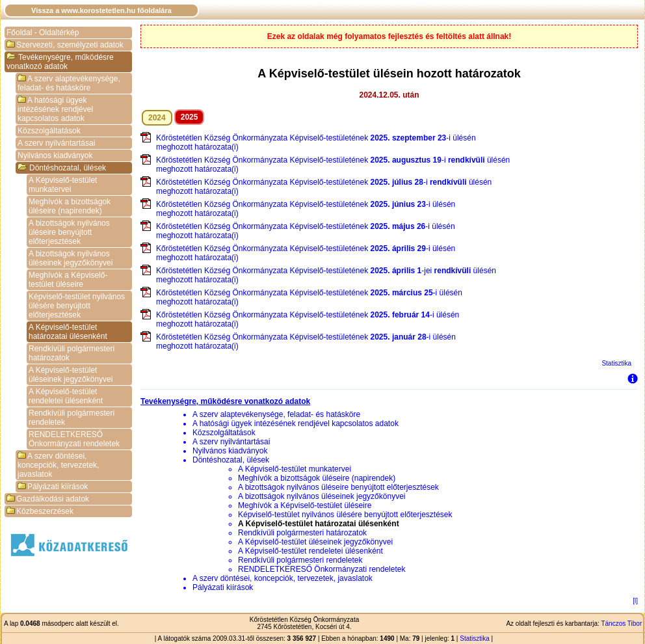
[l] (635, 601)
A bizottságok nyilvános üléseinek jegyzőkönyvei (71, 258)
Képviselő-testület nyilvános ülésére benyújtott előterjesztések (77, 306)
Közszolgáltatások (49, 131)
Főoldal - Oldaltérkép (43, 33)
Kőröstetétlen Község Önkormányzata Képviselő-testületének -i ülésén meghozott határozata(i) (316, 142)
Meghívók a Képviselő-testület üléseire (68, 280)
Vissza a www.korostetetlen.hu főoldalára (101, 10)
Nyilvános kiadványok (55, 155)
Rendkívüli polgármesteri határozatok (72, 353)
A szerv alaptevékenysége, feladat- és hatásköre (69, 83)
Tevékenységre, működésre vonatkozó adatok (60, 62)
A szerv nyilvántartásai (56, 143)
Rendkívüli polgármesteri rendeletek (72, 418)
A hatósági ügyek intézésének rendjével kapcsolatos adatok (55, 109)
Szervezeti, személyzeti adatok (65, 45)
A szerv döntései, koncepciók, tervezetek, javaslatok (58, 465)
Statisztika (616, 363)
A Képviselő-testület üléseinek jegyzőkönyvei (71, 375)
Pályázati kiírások (53, 487)
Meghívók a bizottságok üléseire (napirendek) (70, 206)
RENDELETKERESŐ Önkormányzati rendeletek (74, 439)
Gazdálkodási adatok (48, 499)
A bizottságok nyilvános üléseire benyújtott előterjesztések (69, 232)
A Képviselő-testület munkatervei (63, 185)
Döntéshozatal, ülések (62, 168)
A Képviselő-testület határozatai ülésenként (68, 332)
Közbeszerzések (40, 511)
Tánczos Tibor (621, 624)
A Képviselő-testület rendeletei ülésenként (66, 396)
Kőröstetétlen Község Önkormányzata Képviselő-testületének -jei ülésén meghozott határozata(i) (326, 275)
